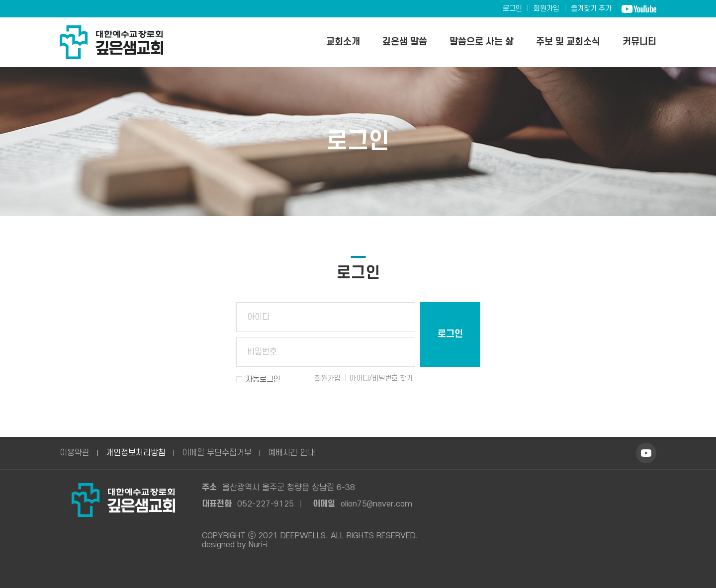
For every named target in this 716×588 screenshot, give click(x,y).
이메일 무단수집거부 (217, 453)
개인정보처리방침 (136, 453)
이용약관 (75, 453)
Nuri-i (258, 545)
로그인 (512, 9)
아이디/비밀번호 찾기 (381, 378)
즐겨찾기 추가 (591, 9)
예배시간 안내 (292, 453)
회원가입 (546, 9)
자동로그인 (263, 379)
